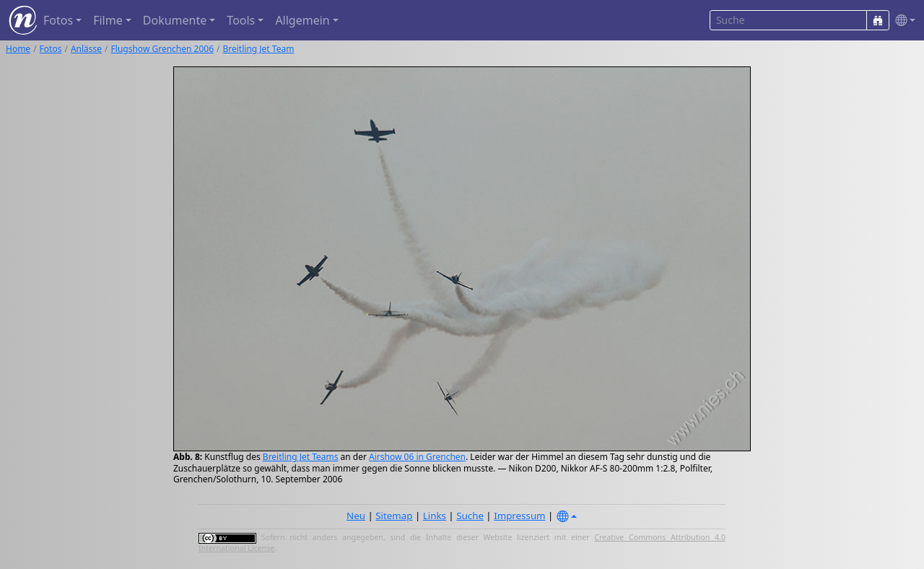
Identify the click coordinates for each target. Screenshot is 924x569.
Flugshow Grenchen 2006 (162, 49)
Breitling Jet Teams (301, 457)
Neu (356, 516)
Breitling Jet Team (258, 49)
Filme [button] (108, 20)
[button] (902, 21)
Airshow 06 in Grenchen (417, 457)
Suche (470, 516)
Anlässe (86, 49)
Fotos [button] (58, 20)
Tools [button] (241, 20)
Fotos (51, 49)
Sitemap (394, 516)
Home (18, 49)
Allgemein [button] (302, 20)
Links (435, 516)
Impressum (519, 516)
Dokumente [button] (175, 20)
